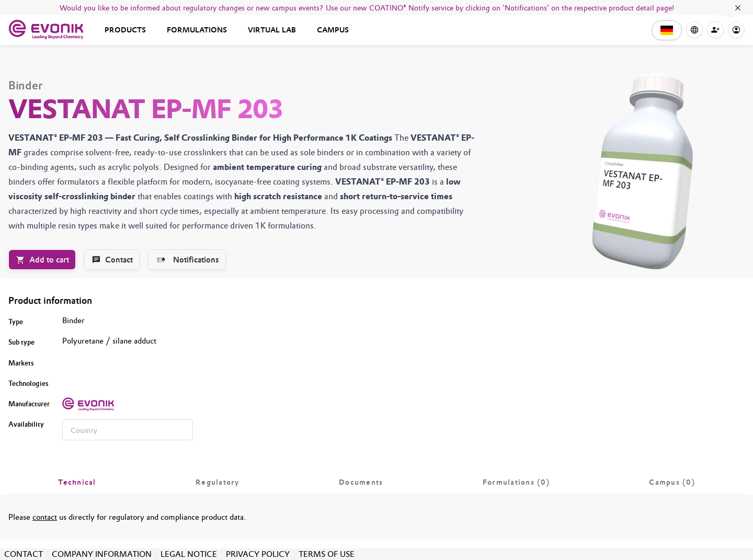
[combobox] (128, 430)
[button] (667, 30)
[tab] (77, 482)
